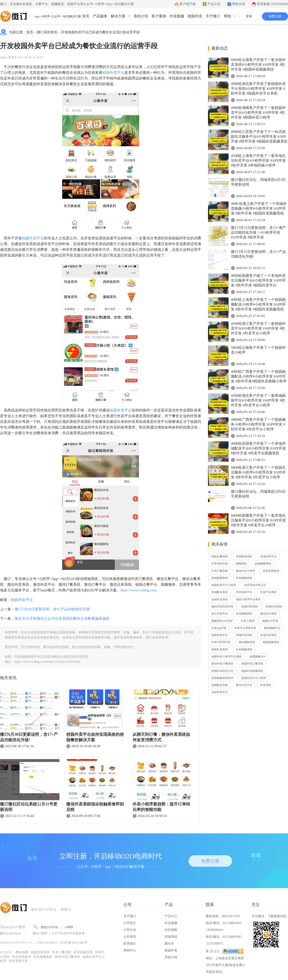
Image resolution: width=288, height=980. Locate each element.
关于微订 (213, 16)
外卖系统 (266, 685)
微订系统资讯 (47, 32)
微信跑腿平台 (272, 628)
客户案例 (159, 16)
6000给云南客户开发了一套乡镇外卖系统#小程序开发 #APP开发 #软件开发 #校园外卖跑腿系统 (258, 65)
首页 (86, 16)
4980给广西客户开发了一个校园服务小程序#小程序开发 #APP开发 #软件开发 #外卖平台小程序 (258, 424)
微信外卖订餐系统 (222, 664)
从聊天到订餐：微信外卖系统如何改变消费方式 (161, 737)
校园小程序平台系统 (248, 599)
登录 (249, 16)
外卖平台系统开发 (245, 628)
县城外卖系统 (220, 599)
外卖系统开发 (220, 564)
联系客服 (273, 4)
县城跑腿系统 (263, 564)
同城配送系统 (220, 592)
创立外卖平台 (220, 614)
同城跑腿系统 (220, 578)
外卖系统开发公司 (255, 585)
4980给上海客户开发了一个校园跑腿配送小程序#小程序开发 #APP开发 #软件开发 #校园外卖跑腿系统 (258, 304)
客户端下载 (188, 4)
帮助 (227, 16)
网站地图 (22, 952)
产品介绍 (214, 4)
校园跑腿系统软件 (222, 678)
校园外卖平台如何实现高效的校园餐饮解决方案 (95, 737)
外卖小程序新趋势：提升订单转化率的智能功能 (161, 807)
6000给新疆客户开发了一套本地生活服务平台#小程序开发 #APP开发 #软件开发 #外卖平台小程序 (258, 520)
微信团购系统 (247, 642)
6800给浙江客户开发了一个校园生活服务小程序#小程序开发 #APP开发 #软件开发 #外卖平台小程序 (258, 472)
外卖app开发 (219, 628)
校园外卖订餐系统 (252, 664)
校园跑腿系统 (271, 642)
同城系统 (171, 937)
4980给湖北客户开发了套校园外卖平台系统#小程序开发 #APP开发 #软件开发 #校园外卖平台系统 (258, 89)
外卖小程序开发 (221, 642)
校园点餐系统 (220, 556)
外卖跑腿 (177, 16)
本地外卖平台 (268, 556)
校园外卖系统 (250, 607)
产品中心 (171, 916)
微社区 (169, 944)
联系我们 (130, 944)
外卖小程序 (248, 621)
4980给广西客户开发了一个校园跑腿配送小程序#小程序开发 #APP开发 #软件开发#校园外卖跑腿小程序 (259, 376)
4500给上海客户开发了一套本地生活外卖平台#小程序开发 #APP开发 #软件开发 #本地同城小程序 (258, 160)
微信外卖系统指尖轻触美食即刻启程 (95, 807)
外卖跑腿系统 (244, 578)
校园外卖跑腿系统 (252, 671)
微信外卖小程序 (245, 571)
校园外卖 (195, 16)
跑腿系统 (241, 564)
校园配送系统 (220, 685)
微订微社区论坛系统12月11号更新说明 (29, 807)
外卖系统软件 (271, 571)
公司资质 (130, 937)
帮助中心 (130, 950)
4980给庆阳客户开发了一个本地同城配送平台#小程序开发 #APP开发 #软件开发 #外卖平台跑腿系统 (258, 448)
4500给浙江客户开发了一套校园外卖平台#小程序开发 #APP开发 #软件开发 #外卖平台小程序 (258, 328)
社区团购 (171, 930)
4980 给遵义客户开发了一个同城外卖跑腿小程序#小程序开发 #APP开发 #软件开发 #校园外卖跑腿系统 (259, 208)
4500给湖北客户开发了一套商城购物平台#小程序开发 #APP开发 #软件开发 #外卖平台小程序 (258, 400)
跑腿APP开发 (270, 621)
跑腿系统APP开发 (222, 621)
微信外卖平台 (244, 685)
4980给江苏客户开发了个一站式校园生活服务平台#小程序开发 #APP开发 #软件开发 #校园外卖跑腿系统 (259, 136)
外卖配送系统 (244, 556)
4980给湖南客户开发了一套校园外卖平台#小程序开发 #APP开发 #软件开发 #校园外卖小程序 (258, 113)
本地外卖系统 (268, 635)
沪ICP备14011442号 (74, 943)
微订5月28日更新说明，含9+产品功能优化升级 (52, 609)
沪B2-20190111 (48, 943)
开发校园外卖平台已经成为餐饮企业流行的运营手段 (100, 32)
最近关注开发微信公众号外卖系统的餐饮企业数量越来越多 (62, 618)
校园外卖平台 (113, 73)
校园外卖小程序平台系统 (227, 657)
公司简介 (130, 923)
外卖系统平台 (244, 592)
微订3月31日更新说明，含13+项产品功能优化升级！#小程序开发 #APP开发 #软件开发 (258, 232)
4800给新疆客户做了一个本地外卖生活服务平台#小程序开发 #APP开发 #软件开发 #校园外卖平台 (258, 280)
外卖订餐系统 (220, 571)
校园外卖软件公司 (222, 671)
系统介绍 (141, 16)
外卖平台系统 (268, 592)
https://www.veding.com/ (139, 590)
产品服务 (100, 16)
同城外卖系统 (274, 607)
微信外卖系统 (268, 614)
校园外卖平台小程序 (224, 585)
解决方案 (118, 16)
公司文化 (130, 930)
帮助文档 (239, 4)
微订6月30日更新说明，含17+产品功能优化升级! (29, 737)
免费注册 (275, 16)
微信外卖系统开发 (222, 607)
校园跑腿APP (258, 657)
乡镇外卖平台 (220, 692)
